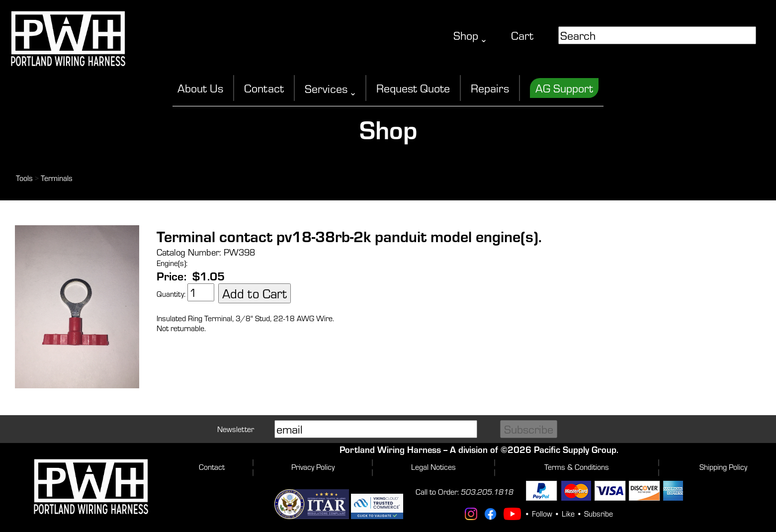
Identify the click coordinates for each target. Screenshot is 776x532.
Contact (264, 88)
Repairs (490, 88)
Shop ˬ (470, 35)
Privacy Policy (313, 467)
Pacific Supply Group (575, 449)
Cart (522, 35)
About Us (200, 88)
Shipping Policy (723, 467)
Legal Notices (433, 467)
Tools (24, 178)
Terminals (57, 178)
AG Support (564, 88)
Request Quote (413, 88)
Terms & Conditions (577, 467)
